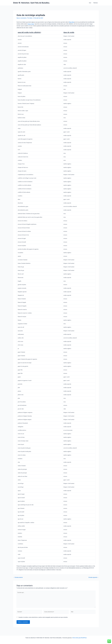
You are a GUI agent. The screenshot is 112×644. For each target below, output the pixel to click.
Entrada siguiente (94, 577)
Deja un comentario (21, 18)
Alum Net (71, 22)
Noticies (96, 3)
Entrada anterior (18, 577)
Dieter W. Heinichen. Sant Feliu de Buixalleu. (31, 3)
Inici (90, 3)
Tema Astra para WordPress (80, 638)
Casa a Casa (31, 24)
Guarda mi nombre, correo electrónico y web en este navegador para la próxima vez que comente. (43, 617)
